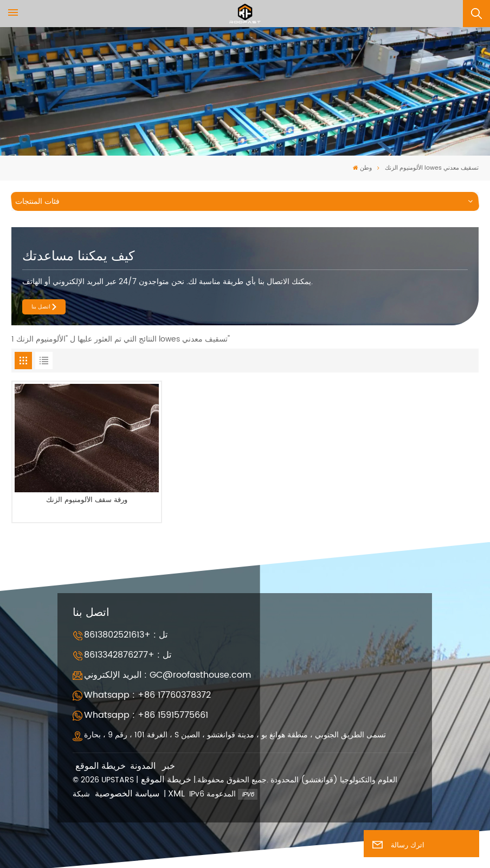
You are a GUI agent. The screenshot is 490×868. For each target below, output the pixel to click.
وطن (362, 168)
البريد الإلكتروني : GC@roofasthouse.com (167, 675)
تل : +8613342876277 (128, 655)
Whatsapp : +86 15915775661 (146, 715)
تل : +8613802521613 (126, 635)
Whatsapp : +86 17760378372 (147, 695)
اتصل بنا (41, 307)
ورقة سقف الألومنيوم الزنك (87, 501)
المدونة (143, 766)
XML (176, 794)
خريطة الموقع (101, 766)
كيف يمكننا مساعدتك (78, 256)
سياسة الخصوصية (127, 794)
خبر (169, 766)
